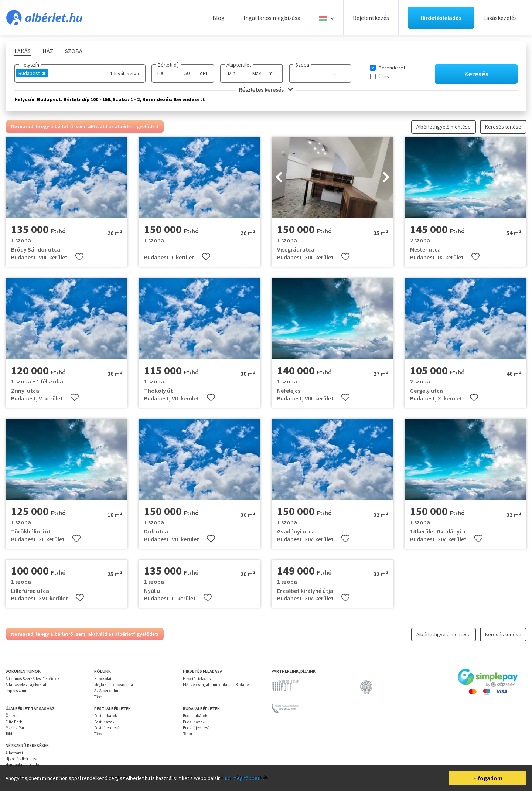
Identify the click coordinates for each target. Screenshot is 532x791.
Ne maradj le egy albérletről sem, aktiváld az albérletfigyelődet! (85, 126)
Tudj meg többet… (243, 778)
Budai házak (194, 722)
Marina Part (16, 728)
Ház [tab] (48, 51)
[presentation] (279, 178)
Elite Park (14, 722)
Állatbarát (14, 753)
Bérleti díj (168, 65)
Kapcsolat (103, 679)
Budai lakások (195, 716)
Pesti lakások (106, 716)
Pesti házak (104, 722)
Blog (219, 18)
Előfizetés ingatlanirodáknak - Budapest (217, 685)
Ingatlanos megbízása (272, 18)
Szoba (302, 65)
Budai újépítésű (196, 728)
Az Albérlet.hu (106, 691)
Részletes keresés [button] (266, 89)
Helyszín (30, 65)
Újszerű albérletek (21, 759)
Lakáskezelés (500, 18)
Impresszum (16, 691)
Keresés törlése (503, 127)
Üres (384, 76)
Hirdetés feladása (198, 679)
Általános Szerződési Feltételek (33, 679)
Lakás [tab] (23, 51)
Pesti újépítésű (107, 728)
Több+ (99, 697)
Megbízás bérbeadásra (114, 685)
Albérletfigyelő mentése (444, 127)
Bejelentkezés (371, 18)
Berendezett (393, 68)
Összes (12, 716)
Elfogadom (488, 778)
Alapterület (239, 65)
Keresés (476, 74)
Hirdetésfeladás (441, 18)
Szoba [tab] (74, 51)
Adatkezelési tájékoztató (27, 685)
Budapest (32, 73)
